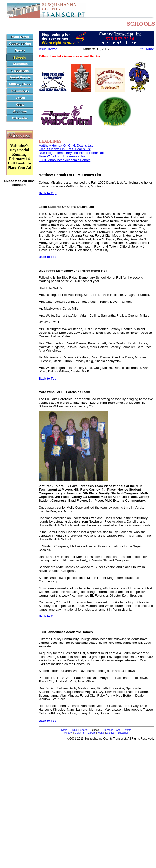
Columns (80, 733)
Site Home (146, 49)
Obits (101, 733)
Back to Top (47, 193)
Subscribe (123, 733)
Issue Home (48, 49)
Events (127, 730)
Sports (84, 730)
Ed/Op (91, 733)
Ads (118, 730)
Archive (110, 733)
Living (74, 730)
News (64, 730)
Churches (108, 730)
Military (68, 733)
